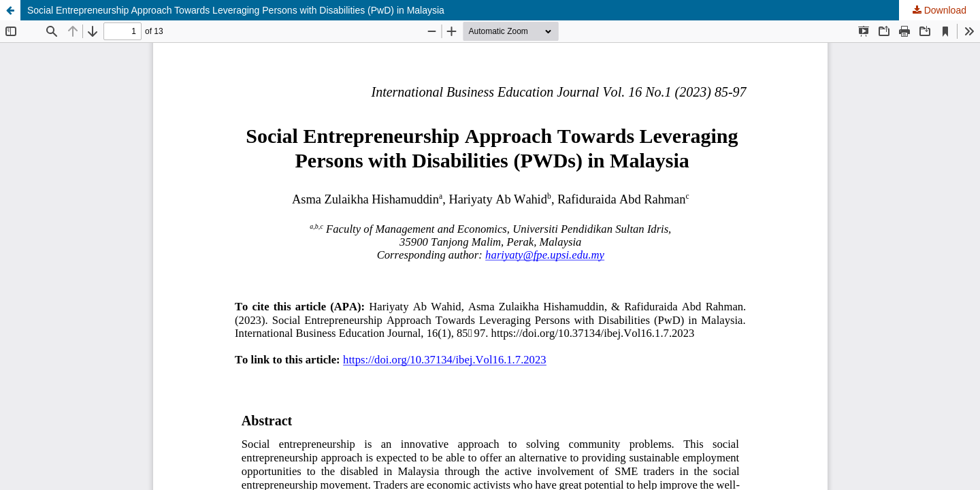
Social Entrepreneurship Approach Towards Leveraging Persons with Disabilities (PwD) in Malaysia (236, 10)
